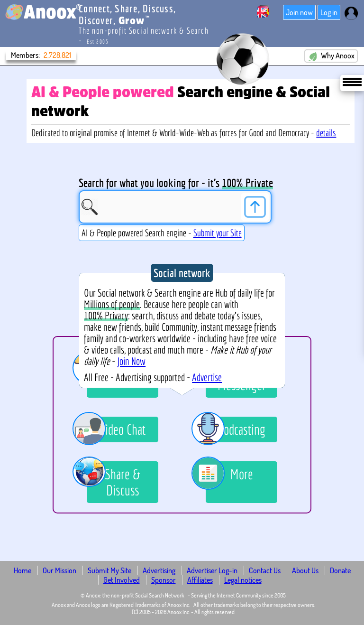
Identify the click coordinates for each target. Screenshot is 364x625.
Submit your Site (218, 233)
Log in (329, 12)
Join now (299, 12)
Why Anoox (331, 56)
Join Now (131, 361)
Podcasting (236, 429)
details (326, 133)
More (229, 476)
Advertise (207, 377)
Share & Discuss (114, 480)
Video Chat (116, 429)
